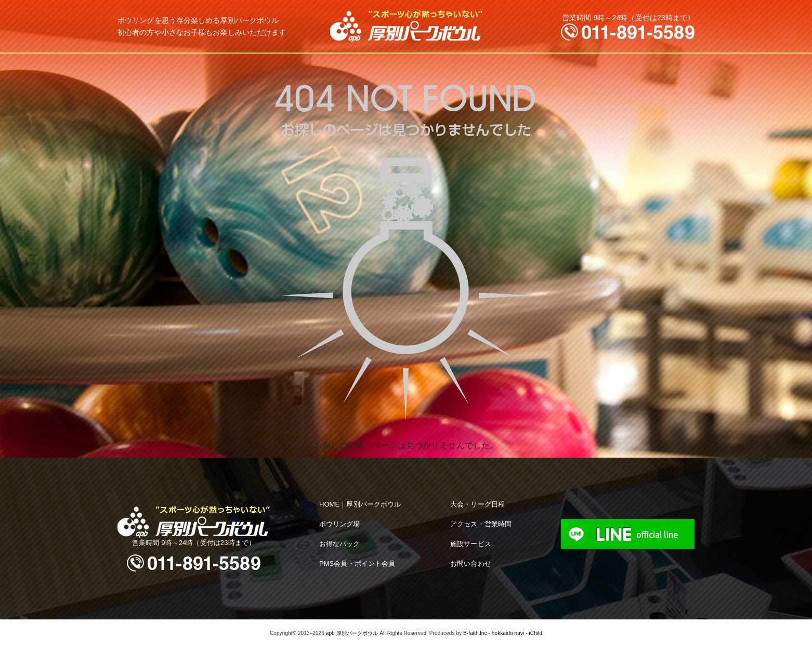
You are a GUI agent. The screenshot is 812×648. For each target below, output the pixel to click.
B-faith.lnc (475, 633)
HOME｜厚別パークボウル (360, 504)
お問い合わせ (471, 563)
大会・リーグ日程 (477, 504)
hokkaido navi (508, 633)
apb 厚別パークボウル (352, 633)
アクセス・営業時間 (481, 524)
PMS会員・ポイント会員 (357, 563)
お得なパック (340, 544)
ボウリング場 (340, 524)
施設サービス (471, 544)
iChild (535, 633)
